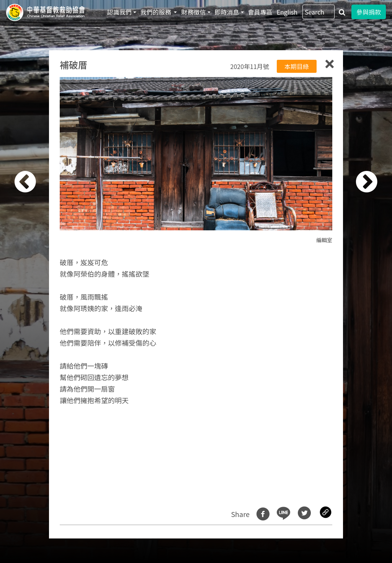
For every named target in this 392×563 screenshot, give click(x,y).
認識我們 (119, 12)
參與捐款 (369, 12)
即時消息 (227, 12)
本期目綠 (297, 66)
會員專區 (260, 12)
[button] (36, 286)
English (287, 12)
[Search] (318, 12)
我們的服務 (157, 12)
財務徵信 (193, 12)
